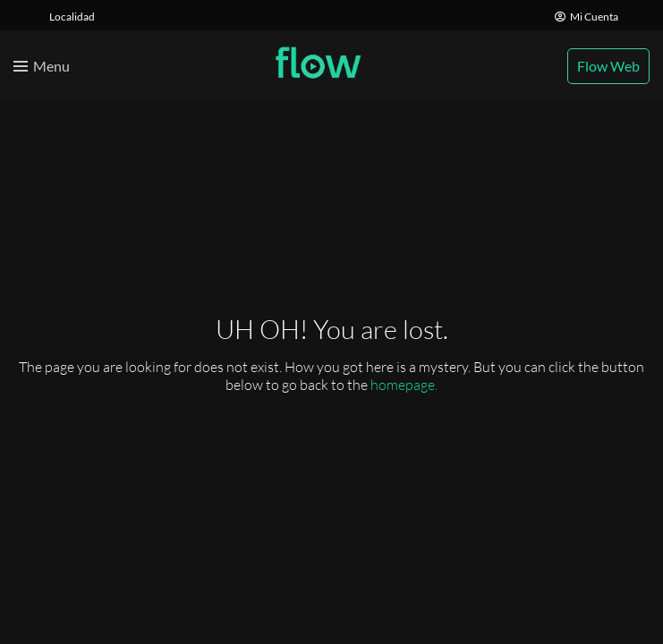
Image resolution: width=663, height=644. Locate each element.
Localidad (72, 17)
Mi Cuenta (586, 17)
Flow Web (608, 66)
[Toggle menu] (42, 66)
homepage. (404, 385)
